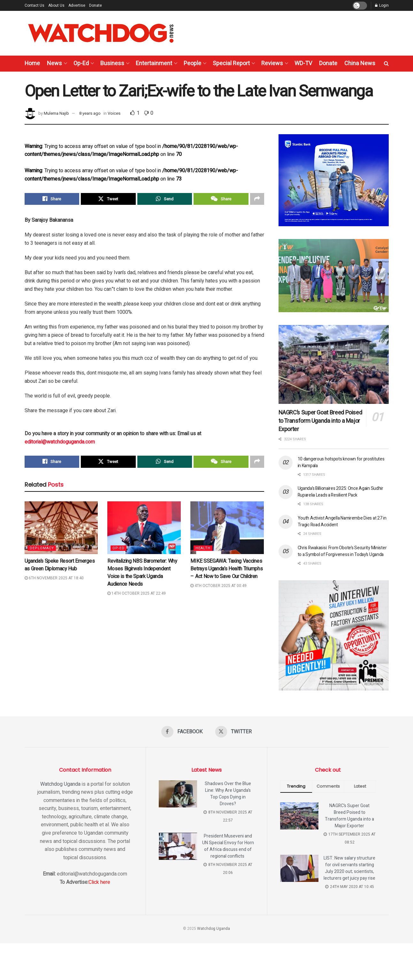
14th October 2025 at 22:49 (137, 593)
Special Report (231, 63)
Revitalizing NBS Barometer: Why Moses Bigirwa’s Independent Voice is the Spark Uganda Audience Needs (142, 573)
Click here (99, 882)
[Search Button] (386, 64)
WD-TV (303, 63)
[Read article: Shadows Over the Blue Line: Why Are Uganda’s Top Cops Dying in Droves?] (178, 794)
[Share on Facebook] (52, 199)
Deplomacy (42, 548)
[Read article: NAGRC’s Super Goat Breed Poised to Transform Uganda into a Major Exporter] (334, 364)
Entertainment (154, 63)
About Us (56, 5)
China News (360, 63)
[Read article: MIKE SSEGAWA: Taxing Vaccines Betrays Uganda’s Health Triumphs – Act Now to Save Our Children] (227, 528)
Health (203, 548)
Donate (96, 5)
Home (32, 63)
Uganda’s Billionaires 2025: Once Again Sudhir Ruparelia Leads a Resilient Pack (340, 492)
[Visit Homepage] (101, 33)
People (192, 63)
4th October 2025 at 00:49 (218, 586)
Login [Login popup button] (382, 5)
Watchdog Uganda (60, 784)
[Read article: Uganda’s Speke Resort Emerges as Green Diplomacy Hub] (61, 528)
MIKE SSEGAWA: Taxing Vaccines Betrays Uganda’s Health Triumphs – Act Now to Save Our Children (226, 569)
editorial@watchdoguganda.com (60, 442)
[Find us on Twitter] (234, 732)
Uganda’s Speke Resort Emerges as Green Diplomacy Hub (60, 565)
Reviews (272, 63)
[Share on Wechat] (221, 199)
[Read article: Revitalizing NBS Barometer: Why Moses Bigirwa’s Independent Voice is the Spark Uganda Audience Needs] (144, 528)
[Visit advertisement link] (334, 180)
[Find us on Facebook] (182, 732)
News (54, 63)
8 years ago (90, 113)
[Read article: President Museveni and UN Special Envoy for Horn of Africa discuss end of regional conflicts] (178, 846)
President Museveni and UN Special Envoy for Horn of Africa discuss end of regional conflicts (228, 846)
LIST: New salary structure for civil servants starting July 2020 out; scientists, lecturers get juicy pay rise (349, 868)
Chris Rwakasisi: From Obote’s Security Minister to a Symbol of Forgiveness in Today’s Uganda (342, 551)
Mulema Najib (56, 113)
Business (112, 63)
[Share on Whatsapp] (165, 199)
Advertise (77, 5)
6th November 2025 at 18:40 (54, 578)
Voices (114, 113)
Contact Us (34, 5)
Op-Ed (81, 63)
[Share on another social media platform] (257, 199)
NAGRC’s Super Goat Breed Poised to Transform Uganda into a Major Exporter (320, 421)
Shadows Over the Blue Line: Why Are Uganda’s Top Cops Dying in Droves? (228, 794)
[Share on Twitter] (108, 199)
